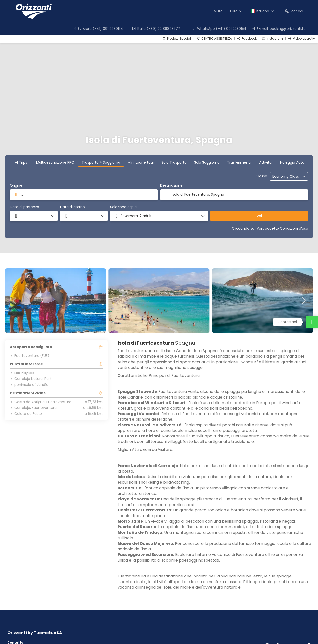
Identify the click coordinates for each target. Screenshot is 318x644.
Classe (261, 176)
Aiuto (218, 11)
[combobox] (84, 195)
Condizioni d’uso (294, 228)
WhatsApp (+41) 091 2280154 (219, 29)
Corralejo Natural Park (31, 379)
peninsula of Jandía (29, 385)
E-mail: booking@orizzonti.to (278, 29)
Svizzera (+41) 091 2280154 (98, 29)
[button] (159, 216)
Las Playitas (22, 373)
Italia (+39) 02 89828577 (156, 29)
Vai (259, 216)
